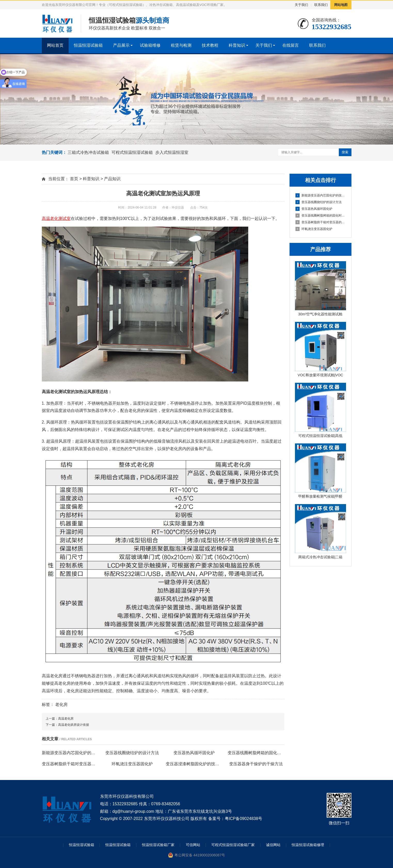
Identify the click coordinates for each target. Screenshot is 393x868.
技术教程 (210, 45)
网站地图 (341, 5)
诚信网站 (273, 845)
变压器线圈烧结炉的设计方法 (319, 202)
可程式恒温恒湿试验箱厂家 (233, 845)
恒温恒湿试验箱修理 (308, 845)
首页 (74, 179)
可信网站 (193, 845)
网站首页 (55, 45)
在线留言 (291, 45)
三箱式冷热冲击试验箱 (88, 152)
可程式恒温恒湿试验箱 (132, 152)
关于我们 (301, 5)
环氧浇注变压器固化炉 (314, 229)
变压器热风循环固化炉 (314, 209)
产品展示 (121, 45)
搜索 (345, 152)
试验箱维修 (150, 45)
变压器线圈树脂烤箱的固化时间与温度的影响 (321, 216)
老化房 (61, 704)
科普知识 (237, 45)
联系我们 (321, 5)
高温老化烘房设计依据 (74, 725)
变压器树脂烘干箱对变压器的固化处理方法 (321, 222)
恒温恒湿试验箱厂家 (158, 845)
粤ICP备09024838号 (244, 819)
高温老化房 (66, 719)
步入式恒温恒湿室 (172, 152)
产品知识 (112, 179)
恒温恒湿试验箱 (88, 45)
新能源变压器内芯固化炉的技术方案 (321, 195)
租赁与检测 (181, 45)
